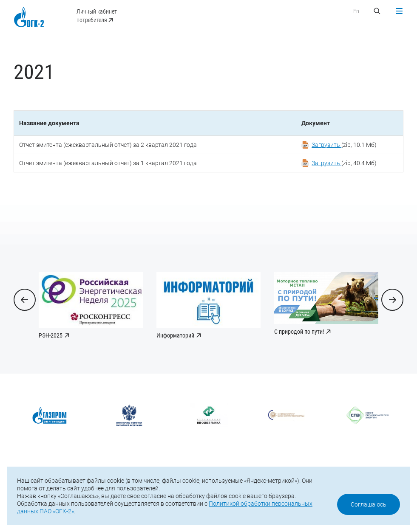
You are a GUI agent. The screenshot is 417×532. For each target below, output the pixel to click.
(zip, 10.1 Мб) (344, 145)
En (356, 11)
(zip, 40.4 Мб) (344, 163)
